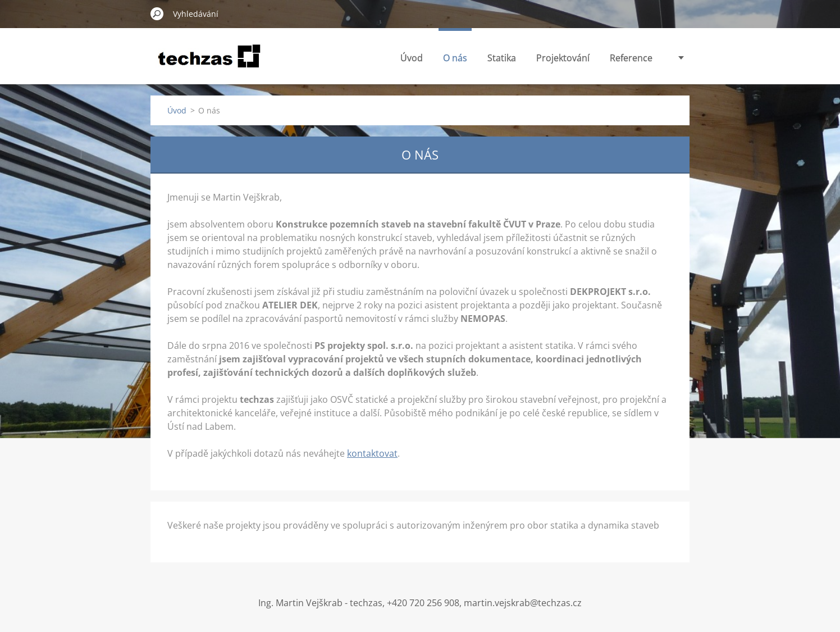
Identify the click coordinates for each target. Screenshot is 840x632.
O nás (455, 58)
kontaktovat (372, 453)
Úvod (412, 58)
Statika (502, 58)
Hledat (157, 13)
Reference (631, 58)
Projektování (563, 58)
